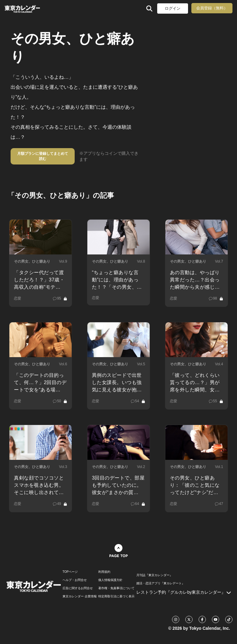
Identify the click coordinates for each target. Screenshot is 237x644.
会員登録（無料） (212, 8)
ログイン (173, 8)
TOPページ (70, 572)
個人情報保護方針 (110, 580)
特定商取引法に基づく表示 (116, 596)
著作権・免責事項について (116, 588)
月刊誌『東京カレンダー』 (154, 575)
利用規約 (104, 572)
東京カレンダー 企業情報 (80, 596)
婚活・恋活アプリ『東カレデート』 (161, 583)
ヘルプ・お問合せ (75, 580)
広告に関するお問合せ (78, 588)
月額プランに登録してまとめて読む (43, 156)
